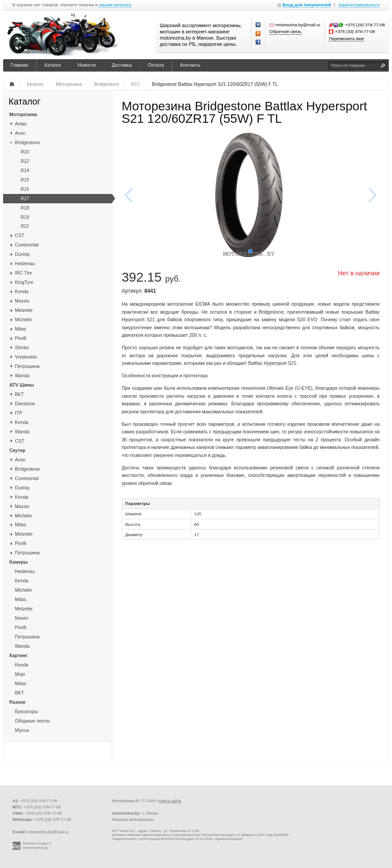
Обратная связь (285, 31)
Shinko (22, 347)
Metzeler (24, 310)
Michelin (24, 319)
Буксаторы (26, 711)
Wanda (22, 375)
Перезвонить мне (346, 38)
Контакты (190, 65)
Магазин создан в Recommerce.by (37, 846)
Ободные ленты (32, 721)
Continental (27, 245)
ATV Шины (22, 385)
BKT (20, 394)
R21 (25, 226)
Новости (87, 65)
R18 (25, 208)
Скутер (17, 450)
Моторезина (23, 114)
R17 (25, 198)
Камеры (18, 562)
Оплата (156, 65)
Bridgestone (28, 142)
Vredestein (26, 357)
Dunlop (22, 254)
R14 (25, 170)
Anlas (21, 124)
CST (20, 235)
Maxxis (22, 301)
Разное (18, 702)
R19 (25, 217)
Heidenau (25, 263)
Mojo (20, 674)
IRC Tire (24, 273)
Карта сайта (170, 801)
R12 (25, 161)
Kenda (22, 291)
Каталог (53, 65)
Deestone (25, 404)
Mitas (21, 329)
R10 (25, 152)
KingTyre (24, 282)
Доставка (122, 65)
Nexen (22, 618)
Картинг (18, 655)
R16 (25, 189)
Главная (20, 65)
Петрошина (27, 366)
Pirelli (21, 338)
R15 (25, 180)
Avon (20, 133)
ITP (19, 413)
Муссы (22, 730)
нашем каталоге (115, 5)
